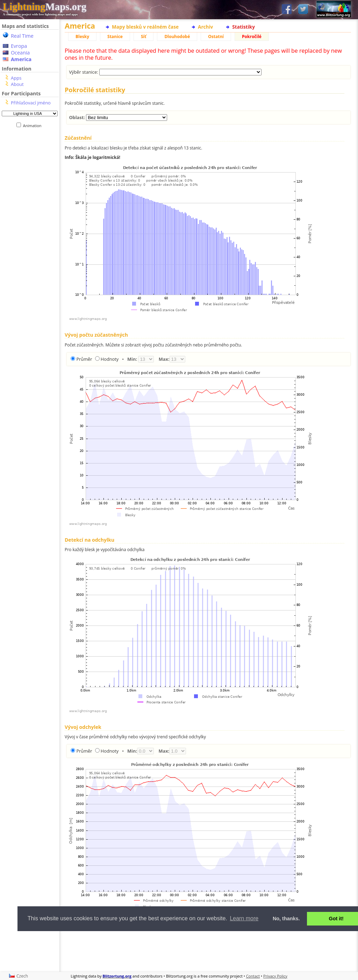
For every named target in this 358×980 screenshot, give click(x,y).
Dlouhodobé (177, 36)
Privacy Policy (275, 976)
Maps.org (45, 7)
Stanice (115, 36)
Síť (144, 36)
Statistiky (244, 27)
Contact (253, 976)
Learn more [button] (244, 918)
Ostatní (216, 36)
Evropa (19, 46)
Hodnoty (110, 359)
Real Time (22, 36)
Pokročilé (252, 36)
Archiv (205, 27)
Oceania (20, 53)
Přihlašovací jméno (31, 103)
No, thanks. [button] (286, 919)
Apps (16, 78)
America (21, 59)
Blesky (82, 36)
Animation (34, 126)
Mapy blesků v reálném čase (145, 27)
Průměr (84, 359)
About (17, 84)
